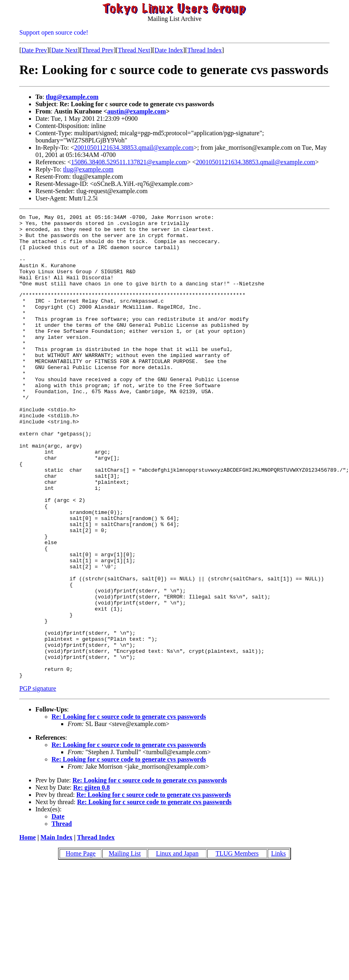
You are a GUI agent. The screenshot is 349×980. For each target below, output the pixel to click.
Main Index (56, 929)
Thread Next (134, 50)
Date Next (65, 50)
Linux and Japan (177, 945)
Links (279, 945)
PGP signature (38, 780)
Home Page (81, 945)
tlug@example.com (72, 97)
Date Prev (34, 50)
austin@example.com (136, 111)
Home (28, 929)
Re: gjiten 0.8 (92, 879)
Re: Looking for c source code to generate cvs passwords (129, 808)
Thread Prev (98, 50)
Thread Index (204, 50)
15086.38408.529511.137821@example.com (129, 162)
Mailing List (125, 945)
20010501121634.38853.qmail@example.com (134, 148)
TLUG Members (237, 945)
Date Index (169, 50)
